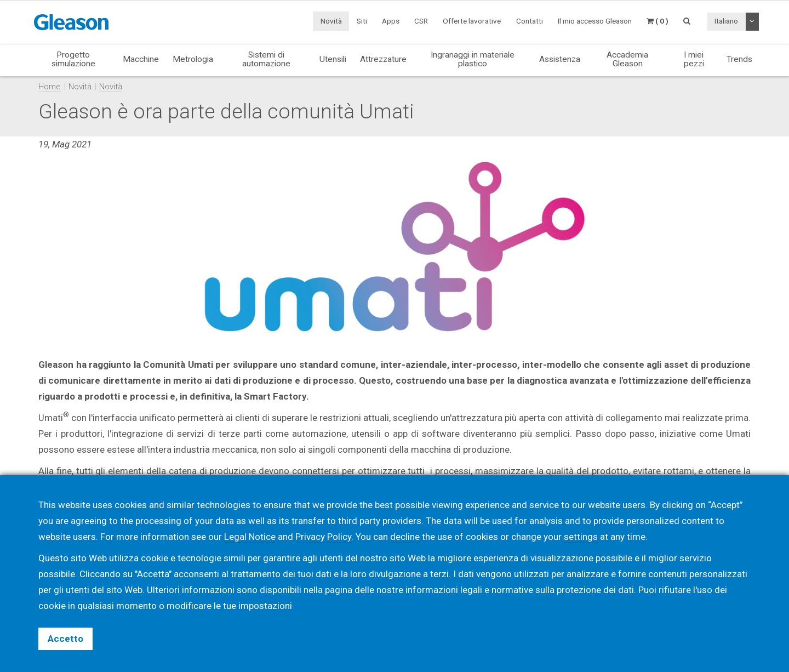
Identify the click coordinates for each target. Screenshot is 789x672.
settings (581, 537)
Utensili (333, 59)
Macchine (141, 59)
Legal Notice (250, 537)
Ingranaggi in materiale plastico (473, 59)
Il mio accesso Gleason (595, 21)
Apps (391, 21)
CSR (421, 21)
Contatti (530, 21)
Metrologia (193, 59)
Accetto (65, 639)
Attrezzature (383, 59)
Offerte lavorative (472, 21)
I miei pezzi (694, 59)
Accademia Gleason (627, 59)
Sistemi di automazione (266, 59)
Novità (331, 21)
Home (50, 87)
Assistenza (560, 59)
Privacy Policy (323, 537)
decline (405, 537)
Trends (739, 59)
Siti (362, 21)
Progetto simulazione (73, 59)
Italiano (726, 21)
